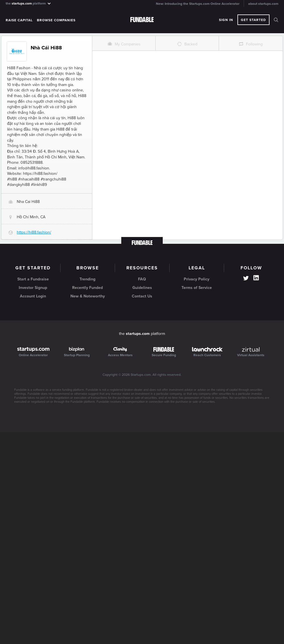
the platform (29, 3)
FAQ (142, 279)
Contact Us (142, 296)
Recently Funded (87, 288)
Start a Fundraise (33, 279)
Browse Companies (56, 20)
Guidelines (142, 288)
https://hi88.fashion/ (34, 232)
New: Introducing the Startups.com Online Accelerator (198, 4)
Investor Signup (33, 288)
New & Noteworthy (88, 296)
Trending (87, 279)
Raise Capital (19, 20)
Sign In (226, 20)
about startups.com (263, 4)
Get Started (253, 20)
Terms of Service (197, 288)
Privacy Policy (197, 279)
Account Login (33, 296)
